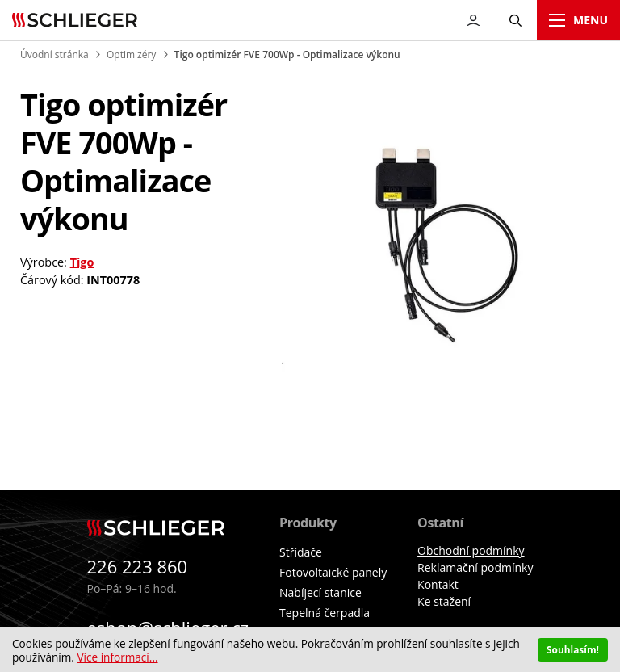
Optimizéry (131, 55)
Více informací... (117, 657)
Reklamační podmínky (475, 567)
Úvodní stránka (54, 55)
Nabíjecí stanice (320, 592)
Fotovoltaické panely (333, 572)
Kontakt (438, 584)
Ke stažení (444, 601)
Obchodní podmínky (471, 550)
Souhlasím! (573, 649)
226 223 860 (138, 566)
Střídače (301, 552)
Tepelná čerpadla (325, 613)
